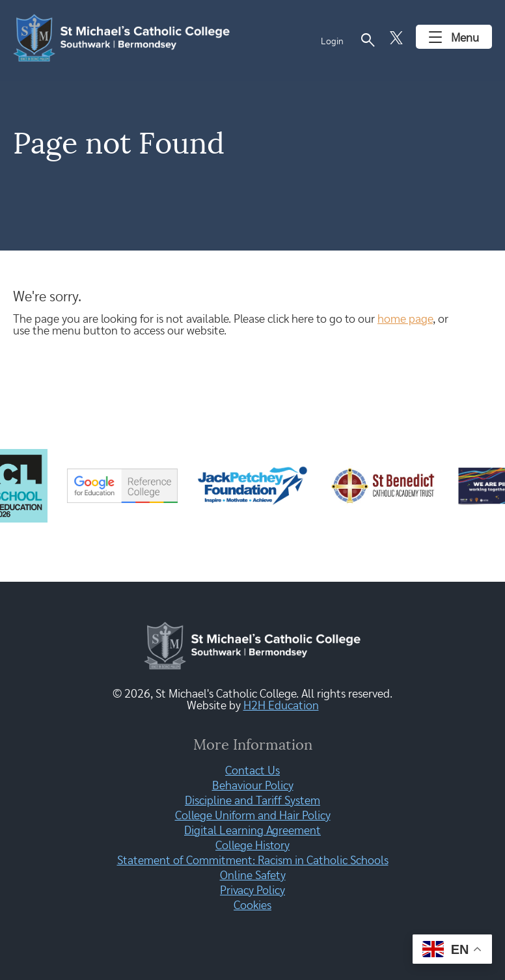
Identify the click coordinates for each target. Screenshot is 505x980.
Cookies (252, 906)
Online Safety (253, 876)
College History (252, 846)
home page (405, 320)
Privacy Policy (252, 891)
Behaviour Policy (253, 786)
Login (332, 42)
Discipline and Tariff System (252, 801)
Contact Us (252, 771)
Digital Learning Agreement (252, 831)
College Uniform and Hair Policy (253, 816)
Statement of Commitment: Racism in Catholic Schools (253, 861)
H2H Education (281, 706)
